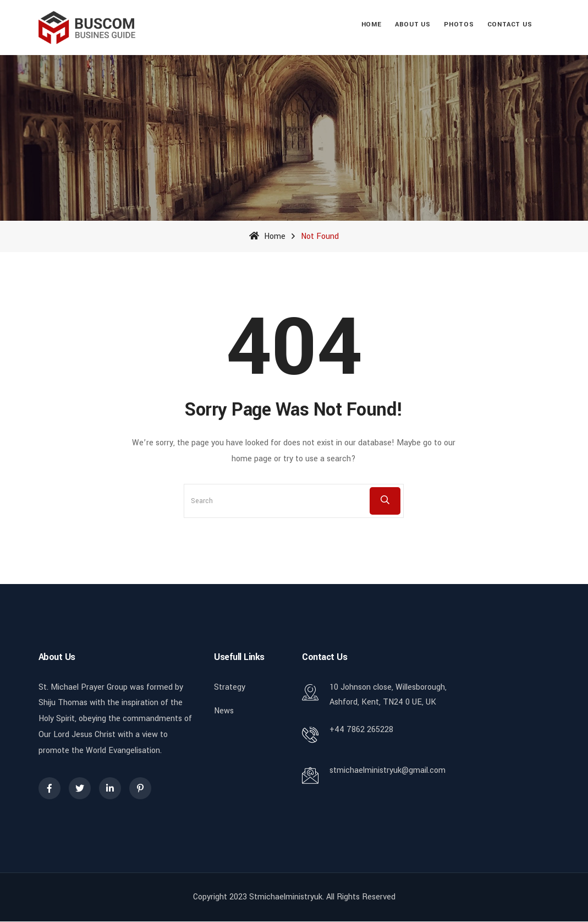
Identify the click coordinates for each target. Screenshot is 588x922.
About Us (413, 24)
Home (372, 24)
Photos (459, 24)
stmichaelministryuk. (287, 897)
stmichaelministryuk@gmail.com (388, 770)
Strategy (230, 687)
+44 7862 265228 (361, 730)
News (224, 711)
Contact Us (510, 24)
